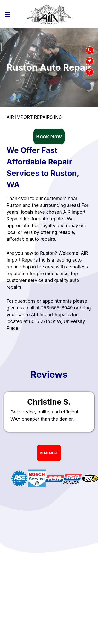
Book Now (49, 137)
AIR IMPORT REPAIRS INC (34, 117)
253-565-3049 (57, 308)
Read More (49, 453)
